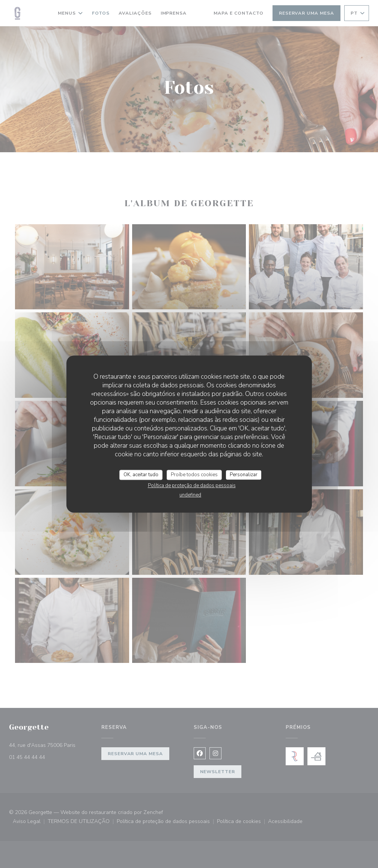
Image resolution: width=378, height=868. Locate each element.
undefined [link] (190, 495)
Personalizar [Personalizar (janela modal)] (244, 475)
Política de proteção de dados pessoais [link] (192, 486)
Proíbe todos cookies (194, 475)
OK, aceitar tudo (141, 475)
